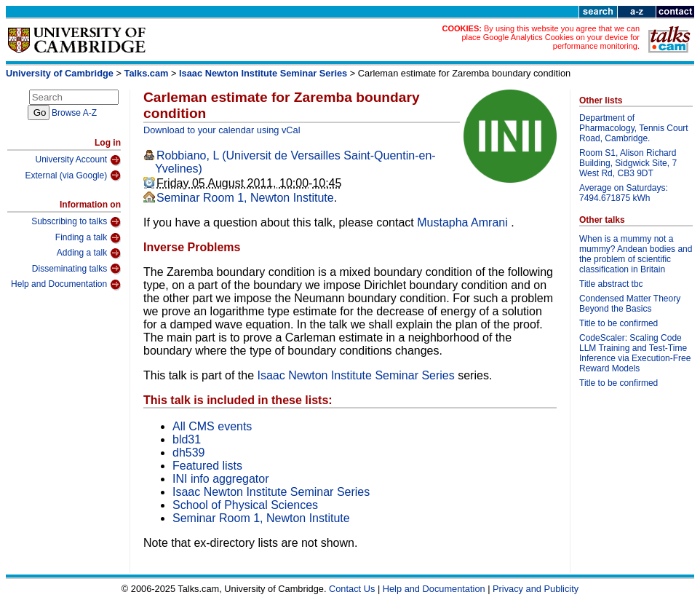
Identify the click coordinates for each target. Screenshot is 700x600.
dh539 (189, 453)
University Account (78, 160)
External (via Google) (73, 175)
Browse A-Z (74, 113)
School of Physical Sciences (245, 505)
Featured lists (207, 466)
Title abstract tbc (611, 284)
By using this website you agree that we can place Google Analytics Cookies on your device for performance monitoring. (550, 37)
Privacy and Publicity (536, 589)
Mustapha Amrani (464, 222)
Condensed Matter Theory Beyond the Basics (630, 304)
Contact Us (352, 589)
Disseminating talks (76, 269)
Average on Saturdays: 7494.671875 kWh (624, 193)
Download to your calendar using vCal (222, 130)
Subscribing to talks (76, 222)
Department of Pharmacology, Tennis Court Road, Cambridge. (634, 128)
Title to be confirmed (619, 323)
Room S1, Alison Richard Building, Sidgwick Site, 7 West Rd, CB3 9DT (628, 163)
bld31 (187, 439)
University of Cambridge (60, 73)
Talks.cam (147, 73)
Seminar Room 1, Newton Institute (245, 198)
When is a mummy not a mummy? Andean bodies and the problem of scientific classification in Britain (636, 254)
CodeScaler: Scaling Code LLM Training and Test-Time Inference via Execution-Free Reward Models (635, 353)
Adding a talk (89, 253)
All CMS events (212, 426)
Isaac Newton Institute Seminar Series (263, 73)
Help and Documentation (66, 285)
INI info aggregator (221, 479)
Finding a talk (88, 238)
